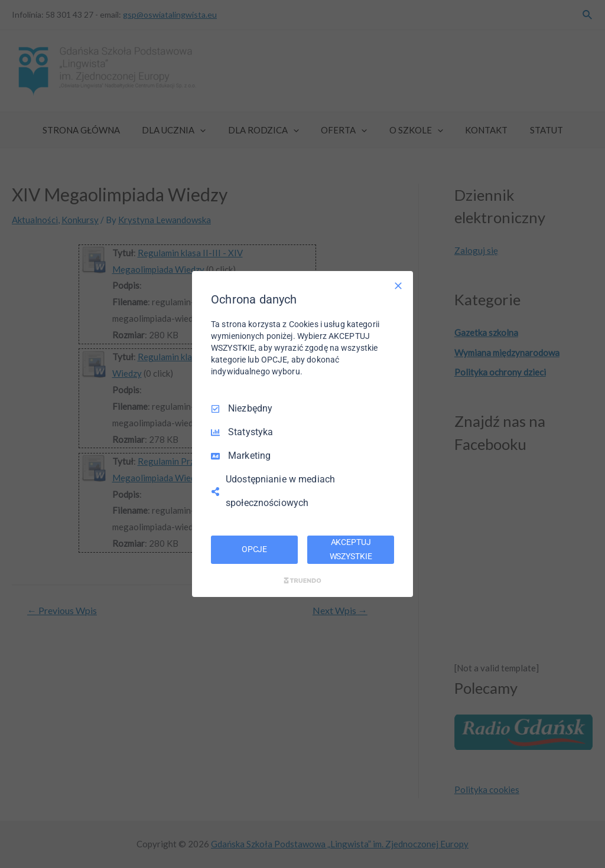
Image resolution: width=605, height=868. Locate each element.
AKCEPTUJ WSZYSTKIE (351, 549)
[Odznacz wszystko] (398, 286)
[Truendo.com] (302, 580)
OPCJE (254, 549)
